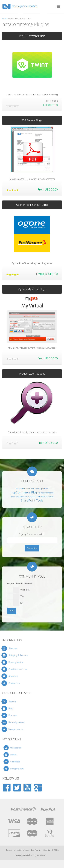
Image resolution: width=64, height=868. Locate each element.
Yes (22, 596)
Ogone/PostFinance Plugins (32, 203)
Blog (19, 708)
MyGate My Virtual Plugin (32, 287)
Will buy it (25, 590)
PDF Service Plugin (32, 119)
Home (5, 19)
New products (22, 729)
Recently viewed (22, 722)
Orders (21, 755)
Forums (20, 715)
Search (20, 702)
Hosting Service (42, 489)
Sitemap (20, 648)
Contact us (21, 683)
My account (22, 748)
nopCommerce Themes (32, 497)
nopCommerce (22, 850)
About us (20, 676)
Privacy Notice (22, 662)
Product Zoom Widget (32, 372)
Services (49, 497)
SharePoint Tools (32, 501)
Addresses (22, 762)
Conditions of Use (23, 669)
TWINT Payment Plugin (32, 36)
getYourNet (37, 850)
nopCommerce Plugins (26, 492)
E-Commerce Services (25, 489)
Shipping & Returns (23, 655)
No (22, 603)
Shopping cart (22, 769)
